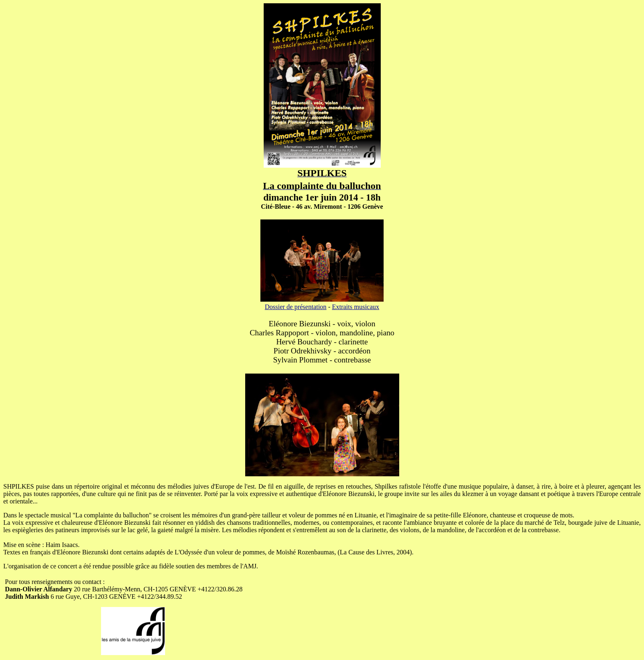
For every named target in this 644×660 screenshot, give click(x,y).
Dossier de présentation (296, 307)
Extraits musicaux (355, 307)
